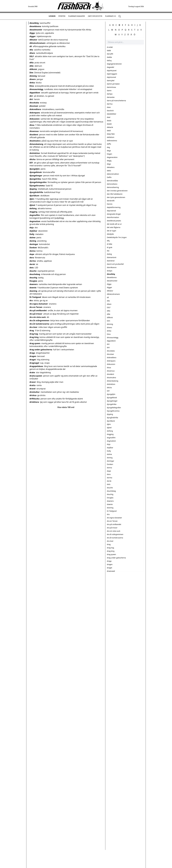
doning (33, 241)
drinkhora (34, 402)
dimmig (33, 76)
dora (32, 258)
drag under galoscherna (41, 350)
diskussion (35, 119)
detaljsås (110, 234)
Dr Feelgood (35, 297)
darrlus (110, 104)
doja (32, 228)
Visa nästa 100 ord (66, 407)
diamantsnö (112, 257)
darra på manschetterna (116, 101)
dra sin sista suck (38, 317)
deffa (109, 144)
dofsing (33, 208)
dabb (109, 50)
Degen (109, 154)
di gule (110, 247)
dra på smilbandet (38, 310)
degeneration (112, 157)
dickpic (110, 271)
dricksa (33, 395)
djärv (32, 199)
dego (109, 164)
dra (31, 300)
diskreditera (35, 109)
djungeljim (35, 169)
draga (32, 353)
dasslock (110, 111)
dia (108, 251)
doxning (33, 291)
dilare (32, 53)
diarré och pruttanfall (115, 264)
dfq (108, 241)
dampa (110, 94)
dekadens (111, 167)
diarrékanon (112, 267)
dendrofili (111, 201)
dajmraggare (112, 74)
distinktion (35, 153)
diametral (111, 261)
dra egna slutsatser (39, 304)
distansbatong (36, 144)
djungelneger (36, 176)
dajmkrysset (112, 70)
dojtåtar (33, 231)
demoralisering (113, 187)
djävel (32, 205)
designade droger (114, 214)
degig (109, 161)
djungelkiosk (36, 172)
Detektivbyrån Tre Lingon (117, 237)
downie (33, 288)
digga (32, 33)
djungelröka (35, 179)
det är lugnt (112, 231)
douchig (33, 278)
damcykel (111, 81)
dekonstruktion (113, 174)
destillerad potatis (114, 221)
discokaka (34, 103)
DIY (31, 163)
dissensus (34, 131)
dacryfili (110, 54)
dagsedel (110, 67)
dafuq (109, 60)
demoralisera (112, 184)
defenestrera (112, 141)
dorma (33, 261)
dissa (32, 125)
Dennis (110, 204)
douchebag (35, 274)
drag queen (35, 343)
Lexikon (52, 16)
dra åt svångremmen (39, 320)
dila (31, 50)
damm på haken (113, 84)
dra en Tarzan (36, 307)
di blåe (110, 244)
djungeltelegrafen (38, 182)
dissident (34, 135)
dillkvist (33, 69)
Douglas (33, 281)
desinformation (113, 217)
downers (34, 284)
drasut (33, 382)
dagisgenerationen (114, 64)
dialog (109, 254)
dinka (32, 83)
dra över (33, 327)
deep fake (111, 134)
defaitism (111, 137)
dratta (32, 385)
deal (109, 117)
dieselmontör (36, 30)
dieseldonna (35, 26)
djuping (33, 189)
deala (109, 121)
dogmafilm (35, 215)
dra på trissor (36, 314)
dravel (32, 389)
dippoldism (35, 93)
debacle (110, 127)
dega (109, 151)
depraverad (111, 211)
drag (32, 330)
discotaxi (34, 106)
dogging (33, 212)
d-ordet (110, 47)
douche (33, 271)
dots (32, 268)
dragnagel (34, 363)
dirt (31, 99)
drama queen (36, 376)
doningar (34, 244)
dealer (109, 124)
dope (32, 254)
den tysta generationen (116, 197)
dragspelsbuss (36, 366)
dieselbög (34, 23)
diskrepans (35, 113)
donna (33, 251)
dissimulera (35, 141)
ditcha (32, 159)
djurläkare (34, 196)
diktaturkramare (38, 43)
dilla (32, 63)
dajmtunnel (111, 77)
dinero (33, 79)
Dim (31, 73)
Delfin (109, 177)
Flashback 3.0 (110, 16)
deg (108, 147)
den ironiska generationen (117, 191)
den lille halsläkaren (115, 194)
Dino (32, 86)
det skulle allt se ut (114, 224)
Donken (33, 248)
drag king (34, 337)
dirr (31, 96)
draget (33, 360)
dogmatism (35, 221)
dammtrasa (111, 87)
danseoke (111, 97)
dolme (32, 238)
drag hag (34, 334)
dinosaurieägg (36, 89)
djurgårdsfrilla (36, 192)
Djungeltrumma (37, 186)
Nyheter (62, 16)
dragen (33, 356)
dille (32, 66)
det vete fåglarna (114, 227)
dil (31, 46)
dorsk (32, 264)
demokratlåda (112, 181)
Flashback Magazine (77, 16)
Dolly (32, 234)
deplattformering (114, 207)
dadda (109, 57)
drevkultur (35, 392)
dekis (109, 171)
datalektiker (112, 114)
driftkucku (35, 399)
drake (32, 372)
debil (109, 131)
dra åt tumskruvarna (39, 324)
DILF (32, 56)
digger (33, 36)
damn (109, 91)
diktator (33, 40)
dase (109, 107)
